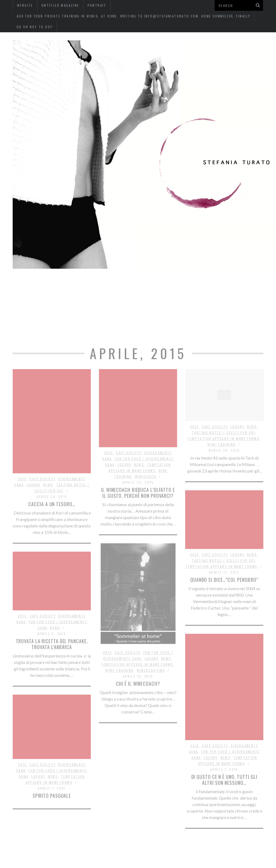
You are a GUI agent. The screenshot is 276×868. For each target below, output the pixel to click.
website (91, 285)
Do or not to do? (35, 27)
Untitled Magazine (136, 285)
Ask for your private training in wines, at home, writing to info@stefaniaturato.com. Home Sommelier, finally (133, 16)
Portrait (182, 285)
